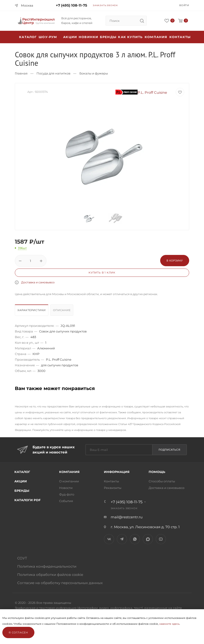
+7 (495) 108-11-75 (71, 5)
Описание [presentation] (62, 310)
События (66, 501)
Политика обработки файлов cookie (50, 575)
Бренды (108, 37)
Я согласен (18, 632)
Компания (156, 37)
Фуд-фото (67, 494)
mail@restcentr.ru (127, 517)
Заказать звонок (105, 5)
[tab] (32, 311)
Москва (27, 5)
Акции (21, 481)
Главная (21, 73)
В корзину (175, 261)
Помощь (157, 472)
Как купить (130, 37)
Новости (66, 488)
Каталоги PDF (27, 500)
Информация (117, 472)
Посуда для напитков (53, 73)
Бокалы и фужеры (94, 73)
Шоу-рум (48, 37)
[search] (142, 21)
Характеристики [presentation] (32, 310)
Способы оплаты (162, 481)
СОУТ (22, 558)
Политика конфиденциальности (47, 566)
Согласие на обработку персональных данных (60, 583)
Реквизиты (113, 488)
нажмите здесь (169, 624)
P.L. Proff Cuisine (141, 92)
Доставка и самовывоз (38, 282)
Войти (184, 5)
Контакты (180, 37)
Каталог (22, 472)
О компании (69, 481)
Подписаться (169, 450)
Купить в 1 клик (102, 273)
